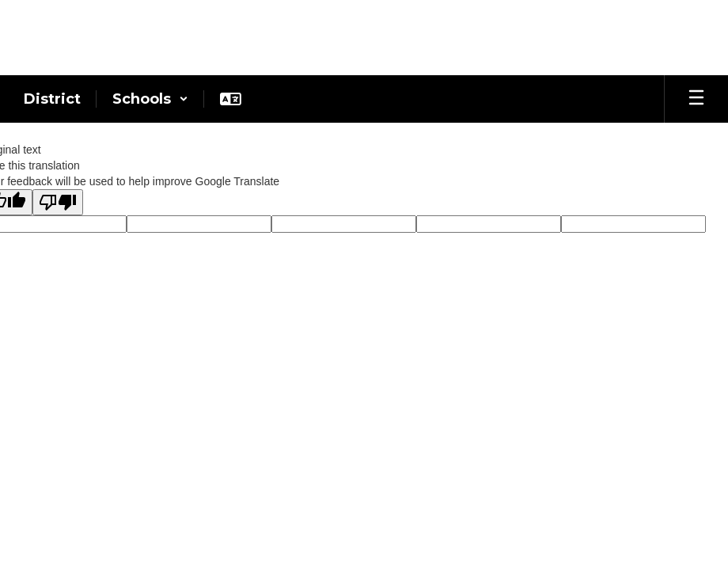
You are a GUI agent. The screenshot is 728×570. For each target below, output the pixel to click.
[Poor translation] (58, 202)
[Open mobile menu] (696, 99)
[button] (150, 99)
